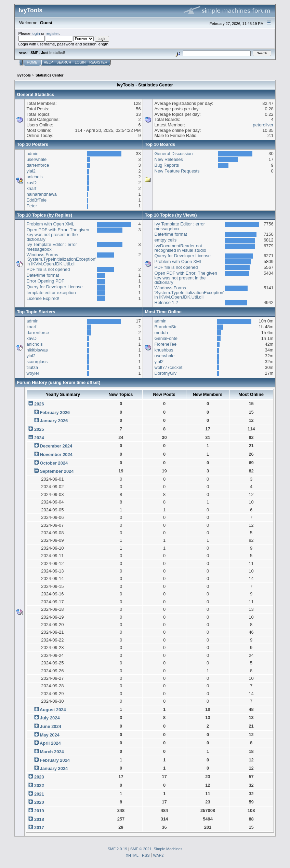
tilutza (32, 367)
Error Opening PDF (45, 281)
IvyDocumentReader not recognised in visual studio (180, 248)
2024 (39, 438)
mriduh (161, 333)
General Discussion (174, 154)
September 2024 (57, 471)
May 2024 (49, 735)
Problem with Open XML (50, 224)
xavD (31, 183)
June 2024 (50, 726)
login (36, 33)
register (52, 33)
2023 (39, 777)
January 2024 (54, 768)
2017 (39, 828)
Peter (32, 206)
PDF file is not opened (48, 269)
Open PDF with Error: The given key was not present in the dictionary (58, 234)
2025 (39, 429)
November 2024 (56, 454)
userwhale (36, 159)
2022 (39, 786)
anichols (34, 177)
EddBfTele (36, 200)
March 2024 (52, 752)
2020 (39, 802)
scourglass (37, 362)
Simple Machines (168, 849)
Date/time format (43, 275)
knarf (31, 188)
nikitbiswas (37, 350)
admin (32, 154)
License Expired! (43, 298)
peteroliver (263, 125)
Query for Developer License (54, 287)
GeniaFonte (166, 338)
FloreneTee (166, 344)
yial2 (31, 171)
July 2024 (50, 718)
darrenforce (38, 165)
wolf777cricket (169, 367)
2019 (39, 811)
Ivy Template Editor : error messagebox (52, 247)
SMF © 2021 (141, 849)
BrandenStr (166, 327)
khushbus (164, 350)
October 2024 (54, 463)
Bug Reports (167, 165)
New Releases (169, 159)
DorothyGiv (166, 373)
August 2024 (53, 710)
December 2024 (56, 446)
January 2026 (54, 421)
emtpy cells (166, 240)
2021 (39, 794)
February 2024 (55, 760)
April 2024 (50, 743)
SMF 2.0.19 (117, 849)
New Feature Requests (177, 171)
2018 (39, 819)
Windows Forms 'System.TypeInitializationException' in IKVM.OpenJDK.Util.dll (61, 259)
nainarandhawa (41, 194)
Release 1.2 (166, 302)
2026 (39, 404)
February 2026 (55, 412)
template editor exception (51, 293)
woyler (33, 373)
